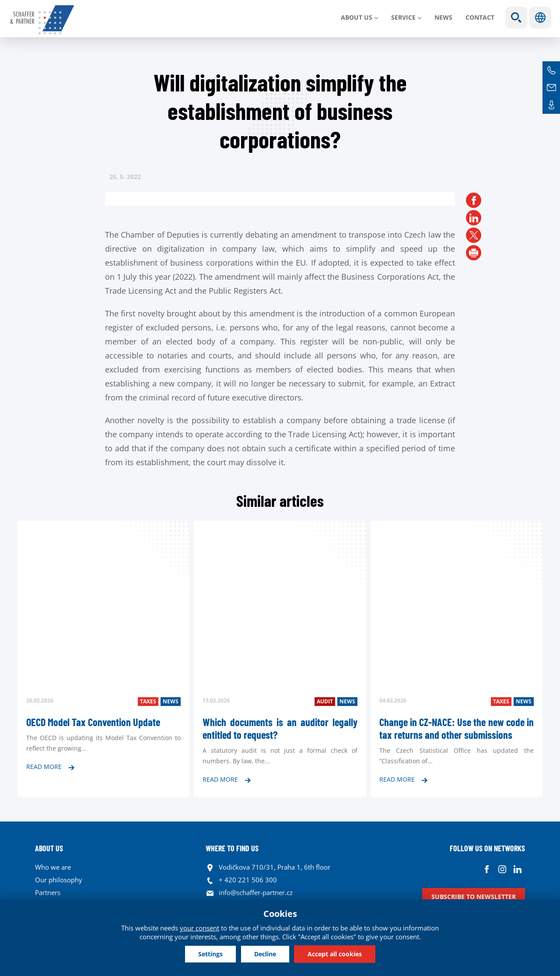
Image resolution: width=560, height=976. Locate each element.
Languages (540, 18)
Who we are (53, 867)
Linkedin (517, 869)
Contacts (551, 105)
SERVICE (403, 17)
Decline (265, 954)
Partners (48, 892)
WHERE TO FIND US (232, 848)
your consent (199, 928)
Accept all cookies (335, 954)
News (443, 17)
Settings (210, 954)
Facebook (487, 869)
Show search (516, 18)
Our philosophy (59, 880)
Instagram (502, 869)
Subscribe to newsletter (474, 897)
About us (357, 17)
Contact (480, 17)
